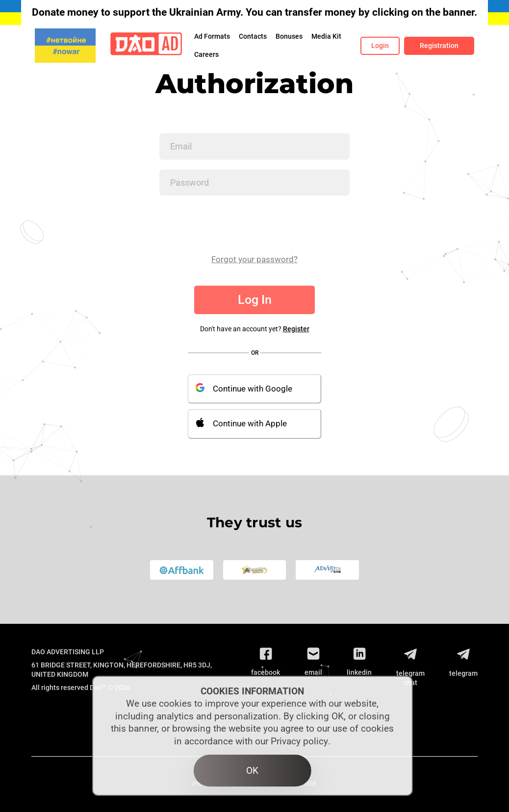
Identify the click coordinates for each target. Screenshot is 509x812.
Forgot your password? (254, 259)
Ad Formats (212, 36)
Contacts (253, 36)
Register (296, 329)
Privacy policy (299, 741)
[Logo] (146, 46)
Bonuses (289, 36)
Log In (255, 300)
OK (252, 771)
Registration (439, 46)
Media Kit (326, 36)
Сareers (206, 54)
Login (380, 46)
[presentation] (234, 224)
